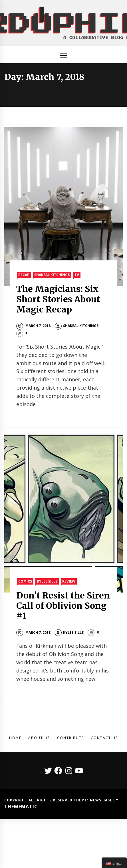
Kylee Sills (47, 581)
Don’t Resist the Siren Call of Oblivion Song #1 (63, 606)
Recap (24, 275)
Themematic (21, 807)
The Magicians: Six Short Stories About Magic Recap (58, 299)
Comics (25, 581)
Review (69, 581)
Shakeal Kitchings (52, 275)
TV (77, 275)
